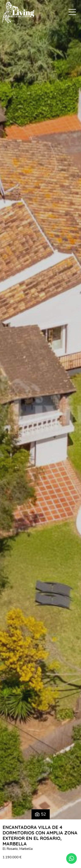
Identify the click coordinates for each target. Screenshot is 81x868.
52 (41, 814)
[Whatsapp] (71, 858)
